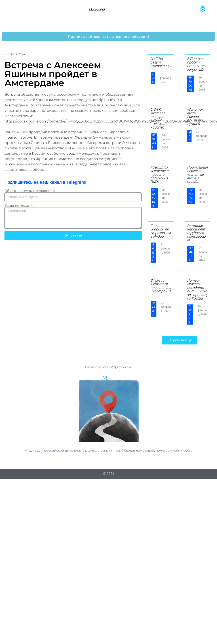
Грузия (153, 309)
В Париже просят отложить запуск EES (197, 64)
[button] (179, 340)
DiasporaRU (97, 10)
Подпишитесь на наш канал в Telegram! (45, 182)
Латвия (190, 314)
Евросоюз (191, 83)
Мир (190, 136)
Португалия (191, 196)
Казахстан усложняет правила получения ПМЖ (160, 174)
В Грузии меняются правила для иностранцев (161, 287)
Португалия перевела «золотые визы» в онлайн (198, 174)
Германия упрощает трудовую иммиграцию (197, 233)
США (153, 78)
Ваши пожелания (20, 205)
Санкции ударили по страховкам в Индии (161, 231)
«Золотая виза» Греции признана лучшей (195, 116)
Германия (191, 254)
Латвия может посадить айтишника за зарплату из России (198, 289)
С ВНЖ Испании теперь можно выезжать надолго (159, 118)
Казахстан (154, 198)
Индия (153, 252)
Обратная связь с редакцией (30, 191)
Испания (154, 141)
